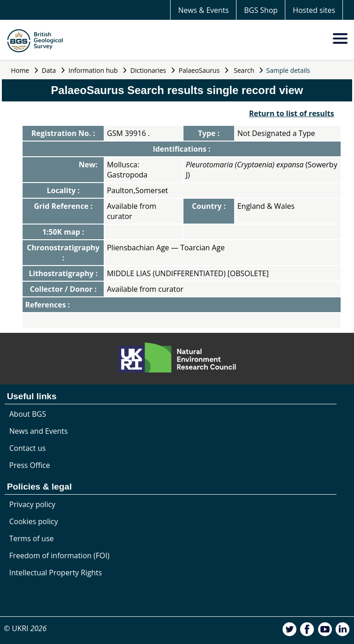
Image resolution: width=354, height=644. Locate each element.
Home (20, 70)
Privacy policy (32, 504)
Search (244, 70)
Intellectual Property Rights (56, 573)
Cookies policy (34, 521)
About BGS (28, 414)
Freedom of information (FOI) (59, 555)
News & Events (203, 10)
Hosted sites (314, 10)
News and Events (38, 431)
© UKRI (25, 628)
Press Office (29, 465)
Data (49, 70)
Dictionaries (148, 70)
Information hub (93, 70)
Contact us (27, 448)
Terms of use (32, 538)
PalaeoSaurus (199, 70)
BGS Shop (261, 10)
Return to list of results (291, 113)
